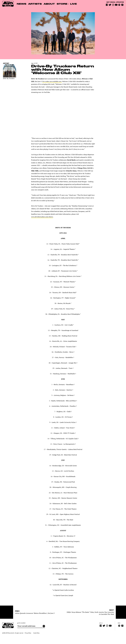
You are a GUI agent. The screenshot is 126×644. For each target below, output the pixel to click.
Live (73, 4)
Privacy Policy (28, 633)
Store (62, 4)
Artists (35, 4)
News (22, 4)
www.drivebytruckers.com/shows (42, 217)
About (49, 4)
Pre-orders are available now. (52, 81)
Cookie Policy (36, 633)
